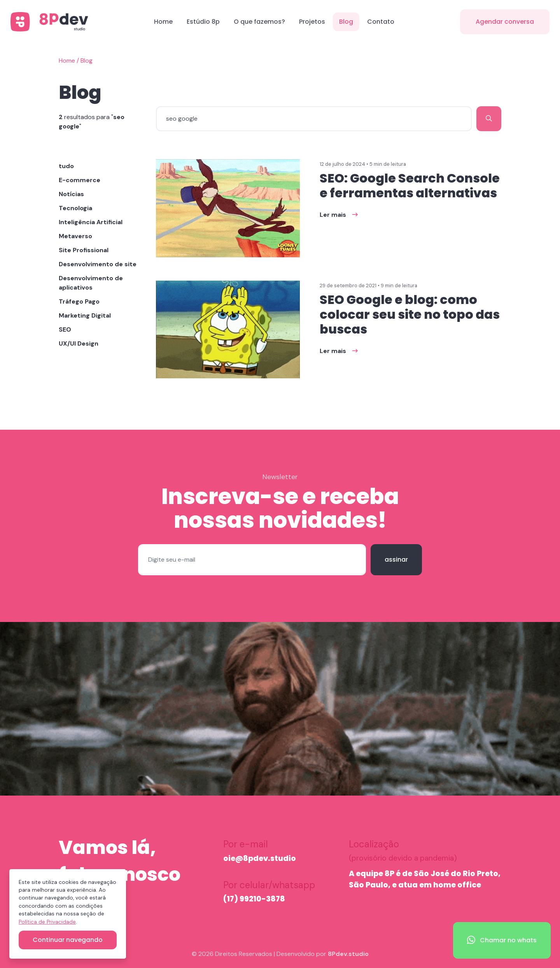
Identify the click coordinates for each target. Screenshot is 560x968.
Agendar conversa (505, 22)
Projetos (312, 22)
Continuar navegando (68, 940)
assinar (396, 560)
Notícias (71, 194)
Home (163, 22)
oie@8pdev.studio (260, 858)
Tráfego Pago (79, 301)
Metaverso (75, 236)
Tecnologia (75, 208)
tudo (66, 166)
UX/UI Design (79, 343)
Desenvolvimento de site (98, 264)
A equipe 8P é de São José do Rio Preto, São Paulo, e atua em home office (425, 879)
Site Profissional (84, 250)
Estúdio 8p (203, 22)
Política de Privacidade (47, 922)
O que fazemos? (259, 22)
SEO (65, 329)
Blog (346, 22)
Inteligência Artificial (91, 222)
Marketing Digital (85, 315)
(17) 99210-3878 (254, 899)
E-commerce (80, 180)
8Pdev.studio (348, 954)
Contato (381, 22)
